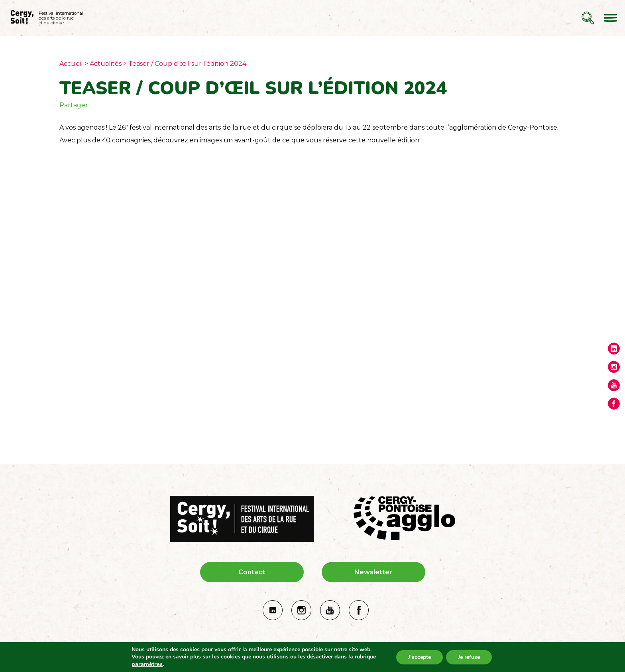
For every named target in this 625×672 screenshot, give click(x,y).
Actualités (106, 64)
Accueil (71, 64)
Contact (252, 572)
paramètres (147, 664)
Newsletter (373, 572)
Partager (74, 105)
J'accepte (420, 657)
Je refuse (469, 657)
